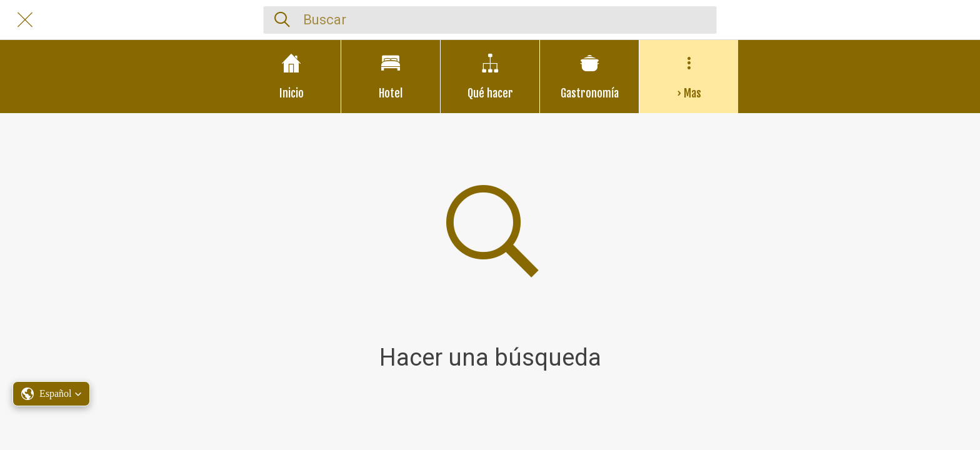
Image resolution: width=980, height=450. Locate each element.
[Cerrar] (25, 20)
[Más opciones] (689, 77)
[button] (51, 394)
